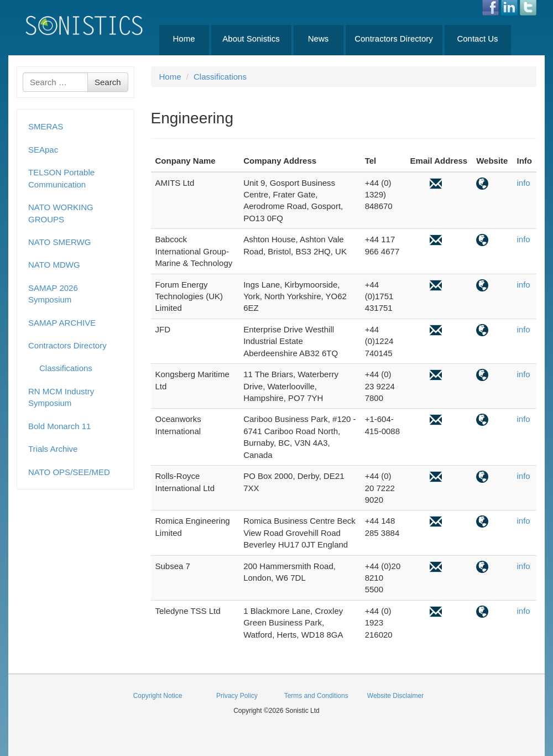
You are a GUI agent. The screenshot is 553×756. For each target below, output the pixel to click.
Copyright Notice (158, 696)
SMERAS (46, 126)
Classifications (66, 368)
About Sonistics (251, 38)
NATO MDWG (54, 265)
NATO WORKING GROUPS (61, 213)
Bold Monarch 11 (59, 426)
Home (184, 38)
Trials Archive (53, 449)
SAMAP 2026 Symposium (53, 294)
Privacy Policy (237, 696)
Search (108, 82)
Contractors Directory (394, 38)
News (319, 38)
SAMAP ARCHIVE (62, 323)
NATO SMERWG (59, 242)
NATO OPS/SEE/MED (69, 472)
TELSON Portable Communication (61, 178)
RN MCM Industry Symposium (61, 397)
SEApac (43, 150)
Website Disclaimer (395, 696)
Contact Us (477, 38)
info (523, 183)
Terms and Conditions (316, 696)
